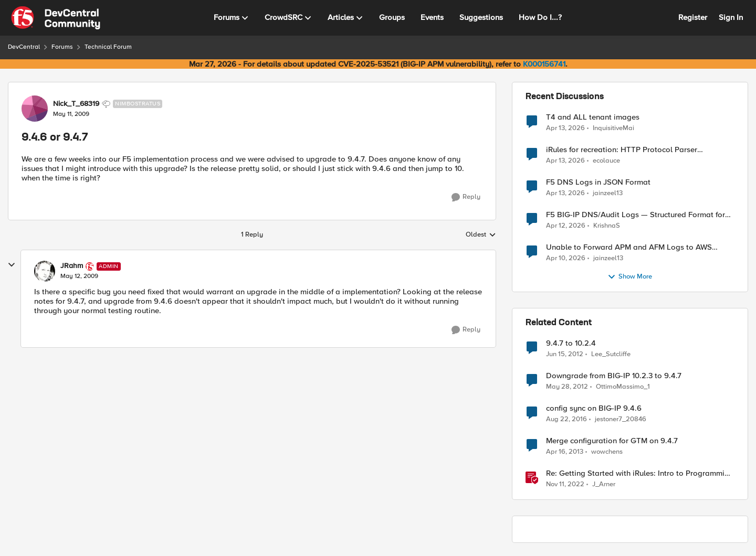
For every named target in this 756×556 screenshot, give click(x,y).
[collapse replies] (12, 265)
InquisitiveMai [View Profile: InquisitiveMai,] (613, 128)
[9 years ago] (566, 420)
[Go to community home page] (56, 18)
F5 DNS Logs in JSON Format (598, 182)
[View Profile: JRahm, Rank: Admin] (45, 271)
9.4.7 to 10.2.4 (571, 343)
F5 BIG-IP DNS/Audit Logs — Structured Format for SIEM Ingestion (636, 215)
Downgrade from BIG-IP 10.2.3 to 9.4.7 (614, 376)
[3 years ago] (565, 485)
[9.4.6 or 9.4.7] (79, 276)
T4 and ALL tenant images (593, 117)
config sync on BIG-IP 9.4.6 (594, 408)
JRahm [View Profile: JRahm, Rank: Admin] (72, 266)
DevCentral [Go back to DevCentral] (24, 47)
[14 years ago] (565, 355)
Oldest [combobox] (481, 235)
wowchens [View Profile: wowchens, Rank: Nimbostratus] (607, 452)
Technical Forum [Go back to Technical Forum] (108, 47)
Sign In (731, 17)
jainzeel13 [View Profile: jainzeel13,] (608, 193)
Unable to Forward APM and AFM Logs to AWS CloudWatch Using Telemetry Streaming (629, 247)
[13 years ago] (565, 452)
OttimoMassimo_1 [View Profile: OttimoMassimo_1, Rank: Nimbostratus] (623, 387)
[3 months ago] (565, 128)
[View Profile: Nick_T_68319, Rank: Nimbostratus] (35, 109)
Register (693, 17)
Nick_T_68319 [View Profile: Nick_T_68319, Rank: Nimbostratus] (76, 104)
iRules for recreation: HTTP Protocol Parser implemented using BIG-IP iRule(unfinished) (622, 150)
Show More (630, 277)
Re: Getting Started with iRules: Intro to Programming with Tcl (640, 473)
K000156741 (544, 64)
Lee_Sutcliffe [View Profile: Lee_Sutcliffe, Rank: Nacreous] (611, 354)
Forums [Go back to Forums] (62, 47)
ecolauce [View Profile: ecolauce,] (606, 161)
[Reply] (466, 197)
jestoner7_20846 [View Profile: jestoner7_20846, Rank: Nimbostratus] (621, 419)
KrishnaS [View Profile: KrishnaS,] (607, 226)
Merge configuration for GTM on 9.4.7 (612, 441)
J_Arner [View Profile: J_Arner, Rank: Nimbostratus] (604, 484)
